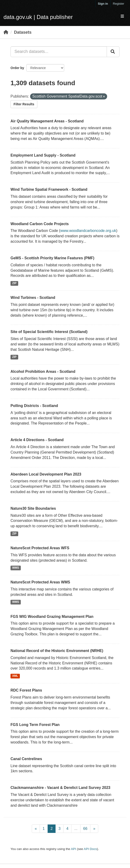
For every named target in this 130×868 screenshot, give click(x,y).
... (76, 829)
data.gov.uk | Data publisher (38, 17)
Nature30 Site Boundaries (33, 508)
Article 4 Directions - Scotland (37, 440)
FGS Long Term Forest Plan (35, 725)
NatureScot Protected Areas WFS (40, 548)
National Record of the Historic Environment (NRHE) (57, 651)
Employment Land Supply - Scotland (43, 155)
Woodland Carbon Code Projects (40, 224)
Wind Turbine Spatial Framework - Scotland (49, 189)
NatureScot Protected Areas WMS (40, 582)
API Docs (90, 849)
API (74, 849)
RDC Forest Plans (26, 690)
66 (85, 829)
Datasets (23, 32)
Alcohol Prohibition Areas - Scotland (43, 372)
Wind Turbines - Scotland (33, 298)
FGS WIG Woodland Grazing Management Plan (52, 617)
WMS (16, 568)
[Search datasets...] (59, 52)
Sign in (103, 4)
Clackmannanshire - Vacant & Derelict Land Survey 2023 (60, 788)
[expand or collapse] (122, 16)
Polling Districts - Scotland (34, 406)
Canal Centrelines (26, 759)
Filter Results (24, 104)
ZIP (14, 283)
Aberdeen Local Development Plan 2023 (46, 474)
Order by (17, 68)
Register (119, 4)
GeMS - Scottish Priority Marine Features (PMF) (52, 258)
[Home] (6, 32)
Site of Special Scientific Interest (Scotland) (49, 332)
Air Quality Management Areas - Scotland (47, 121)
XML (15, 676)
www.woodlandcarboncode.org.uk (88, 231)
